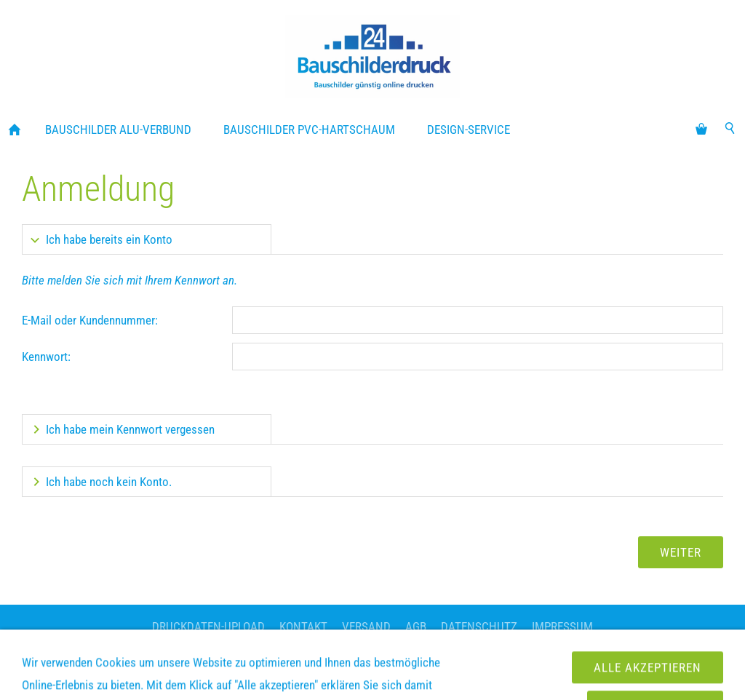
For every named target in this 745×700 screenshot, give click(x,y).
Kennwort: (46, 357)
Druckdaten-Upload (208, 627)
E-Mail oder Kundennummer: (90, 320)
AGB (416, 627)
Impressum (562, 627)
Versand (366, 627)
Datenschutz (479, 627)
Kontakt (303, 627)
